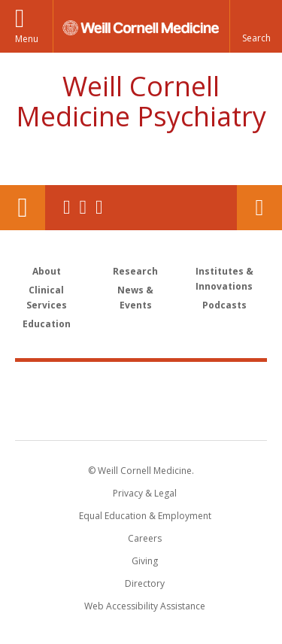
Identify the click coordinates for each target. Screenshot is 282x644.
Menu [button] (27, 39)
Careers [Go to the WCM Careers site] (145, 538)
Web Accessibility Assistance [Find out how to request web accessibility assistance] (145, 606)
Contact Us (259, 208)
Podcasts (224, 305)
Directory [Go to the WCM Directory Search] (145, 583)
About (47, 271)
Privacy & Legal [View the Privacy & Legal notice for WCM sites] (145, 493)
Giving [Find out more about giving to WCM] (145, 561)
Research (135, 271)
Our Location (23, 208)
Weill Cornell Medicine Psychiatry (141, 101)
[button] (256, 26)
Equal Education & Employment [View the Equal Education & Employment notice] (145, 516)
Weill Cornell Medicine (141, 384)
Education (47, 324)
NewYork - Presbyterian (141, 416)
